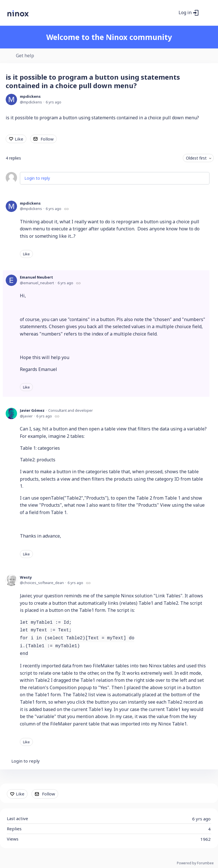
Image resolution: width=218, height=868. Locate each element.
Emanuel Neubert (36, 277)
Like (19, 139)
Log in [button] (185, 13)
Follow (47, 139)
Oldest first (196, 158)
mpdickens (30, 96)
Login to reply (37, 178)
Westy (26, 577)
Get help (25, 56)
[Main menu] (206, 13)
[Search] (171, 13)
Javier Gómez (32, 410)
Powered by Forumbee (195, 863)
